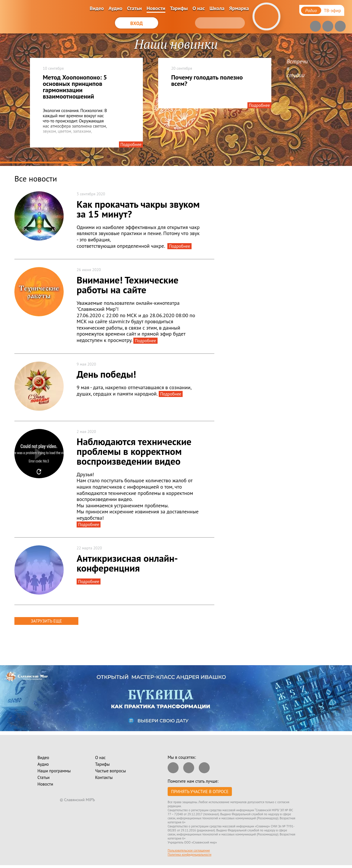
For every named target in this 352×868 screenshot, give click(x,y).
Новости (156, 8)
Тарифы (179, 8)
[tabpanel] (176, 100)
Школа (217, 8)
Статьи (134, 8)
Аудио (116, 8)
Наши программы (54, 771)
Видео (97, 8)
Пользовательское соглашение (189, 850)
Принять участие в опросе (200, 792)
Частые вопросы (110, 771)
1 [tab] (44, 163)
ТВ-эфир (332, 10)
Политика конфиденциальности (190, 854)
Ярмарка (239, 8)
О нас (199, 8)
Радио (311, 10)
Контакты (104, 777)
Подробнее (131, 144)
